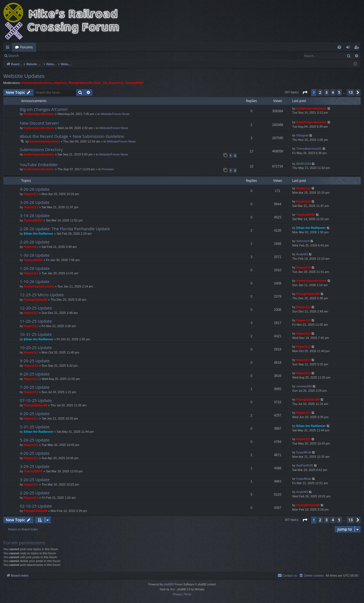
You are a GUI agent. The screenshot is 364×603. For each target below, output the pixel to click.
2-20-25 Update (35, 493)
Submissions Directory (41, 149)
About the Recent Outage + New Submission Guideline (72, 136)
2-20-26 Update (35, 242)
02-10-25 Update (36, 506)
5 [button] (339, 92)
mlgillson (60, 83)
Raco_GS (100, 83)
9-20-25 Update (35, 361)
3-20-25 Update (35, 479)
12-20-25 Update (36, 308)
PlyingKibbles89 (80, 83)
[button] (305, 92)
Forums (26, 47)
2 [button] (320, 92)
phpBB (168, 584)
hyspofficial (304, 452)
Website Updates (24, 76)
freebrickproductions (37, 83)
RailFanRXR (305, 465)
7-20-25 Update (35, 387)
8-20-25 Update (35, 374)
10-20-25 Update (36, 347)
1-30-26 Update (35, 255)
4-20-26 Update (35, 189)
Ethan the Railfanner (39, 234)
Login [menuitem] (349, 48)
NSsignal (302, 135)
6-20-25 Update (35, 413)
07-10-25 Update (36, 400)
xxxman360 (304, 386)
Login (31, 56)
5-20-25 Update (35, 440)
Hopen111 (116, 83)
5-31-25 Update (35, 427)
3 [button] (327, 92)
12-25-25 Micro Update (42, 295)
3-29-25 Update (35, 466)
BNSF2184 (304, 164)
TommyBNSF (134, 83)
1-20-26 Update (35, 268)
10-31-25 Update (36, 334)
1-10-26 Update (35, 281)
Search (13, 56)
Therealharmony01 (309, 149)
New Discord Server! (39, 123)
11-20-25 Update (36, 321)
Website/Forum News (115, 114)
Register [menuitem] (358, 48)
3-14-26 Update (35, 215)
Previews (108, 169)
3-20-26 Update (35, 202)
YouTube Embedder (39, 165)
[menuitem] (339, 47)
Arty (173, 589)
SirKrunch (303, 241)
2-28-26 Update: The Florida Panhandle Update (65, 229)
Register (49, 56)
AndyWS (302, 254)
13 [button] (351, 92)
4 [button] (333, 92)
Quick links (9, 48)
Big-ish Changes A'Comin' (44, 109)
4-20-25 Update (35, 453)
